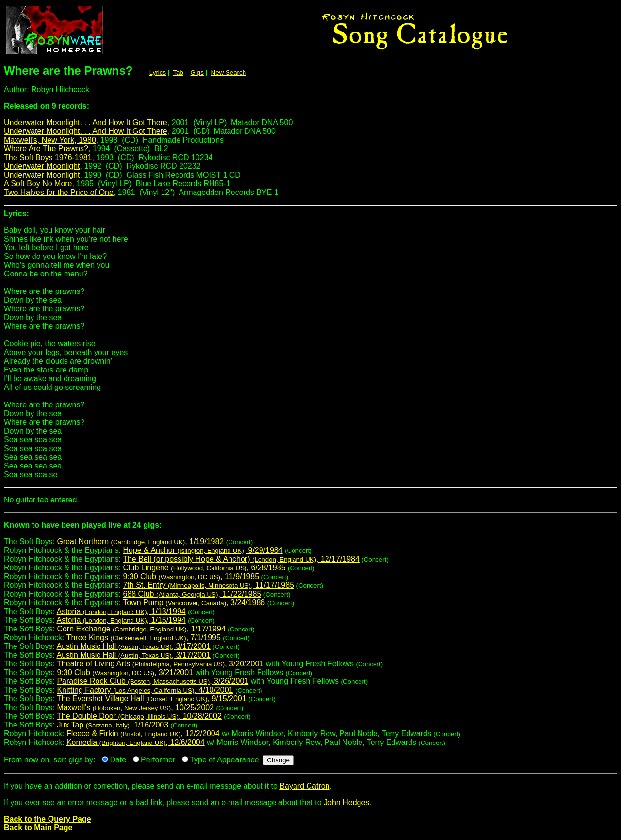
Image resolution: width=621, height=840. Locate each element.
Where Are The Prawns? (46, 149)
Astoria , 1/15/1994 (121, 620)
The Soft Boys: (310, 529)
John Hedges (346, 802)
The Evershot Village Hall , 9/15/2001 (152, 699)
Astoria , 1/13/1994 (121, 611)
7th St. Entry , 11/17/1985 (208, 585)
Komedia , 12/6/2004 (136, 742)
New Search (229, 73)
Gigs (197, 73)
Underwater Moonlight (42, 166)
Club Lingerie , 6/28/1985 (204, 568)
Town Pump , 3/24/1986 (194, 603)
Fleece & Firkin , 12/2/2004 (143, 734)
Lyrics (158, 73)
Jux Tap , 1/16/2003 (113, 725)
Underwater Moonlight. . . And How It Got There (86, 122)
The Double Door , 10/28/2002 (139, 716)
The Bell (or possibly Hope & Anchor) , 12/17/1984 (241, 559)
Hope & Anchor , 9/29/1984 (203, 550)
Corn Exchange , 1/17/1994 (141, 629)
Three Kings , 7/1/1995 (144, 638)
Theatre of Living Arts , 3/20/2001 (160, 664)
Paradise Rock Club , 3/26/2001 (153, 681)
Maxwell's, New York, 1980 (50, 140)
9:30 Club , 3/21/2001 (125, 672)
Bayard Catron (304, 786)
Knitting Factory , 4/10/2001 (145, 690)
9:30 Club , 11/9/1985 (191, 576)
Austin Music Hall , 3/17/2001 (134, 646)
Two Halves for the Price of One (59, 192)
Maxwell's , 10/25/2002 (135, 707)
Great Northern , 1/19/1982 (140, 541)
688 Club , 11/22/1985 (192, 594)
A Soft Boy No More (38, 184)
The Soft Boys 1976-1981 (48, 157)
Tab (178, 73)
